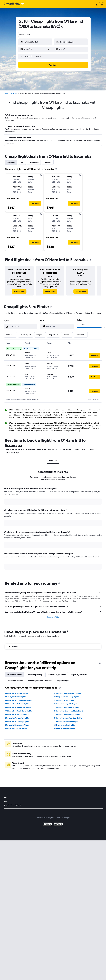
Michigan (14, 93)
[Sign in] (97, 5)
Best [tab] (22, 162)
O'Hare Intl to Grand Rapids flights (19, 700)
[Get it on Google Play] (47, 824)
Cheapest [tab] (11, 162)
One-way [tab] (48, 162)
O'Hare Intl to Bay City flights (65, 704)
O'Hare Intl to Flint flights (64, 700)
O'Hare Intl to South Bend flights (18, 711)
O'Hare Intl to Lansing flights (17, 721)
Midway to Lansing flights (64, 725)
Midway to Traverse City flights (66, 697)
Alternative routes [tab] (14, 675)
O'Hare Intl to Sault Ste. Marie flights (69, 711)
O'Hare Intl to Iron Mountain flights (68, 718)
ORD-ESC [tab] (53, 461)
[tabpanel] (53, 531)
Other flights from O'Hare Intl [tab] (40, 680)
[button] (34, 49)
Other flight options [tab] (15, 680)
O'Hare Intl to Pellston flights (17, 704)
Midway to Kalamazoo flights (17, 725)
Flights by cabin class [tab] (80, 675)
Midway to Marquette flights (17, 718)
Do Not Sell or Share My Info (45, 818)
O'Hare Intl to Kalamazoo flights (67, 714)
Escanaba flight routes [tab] (57, 675)
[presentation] (62, 27)
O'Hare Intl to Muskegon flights (18, 707)
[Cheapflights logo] (12, 4)
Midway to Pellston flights (64, 729)
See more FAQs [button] (53, 617)
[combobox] (25, 34)
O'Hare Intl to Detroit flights (17, 693)
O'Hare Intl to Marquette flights (66, 707)
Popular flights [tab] (63, 680)
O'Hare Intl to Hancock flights (17, 714)
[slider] (103, 327)
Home (6, 93)
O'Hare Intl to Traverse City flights (67, 693)
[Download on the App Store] (58, 824)
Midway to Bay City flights (16, 729)
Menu (102, 4)
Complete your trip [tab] (35, 675)
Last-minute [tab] (34, 162)
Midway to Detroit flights (16, 697)
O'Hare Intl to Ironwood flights (66, 721)
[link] (19, 291)
